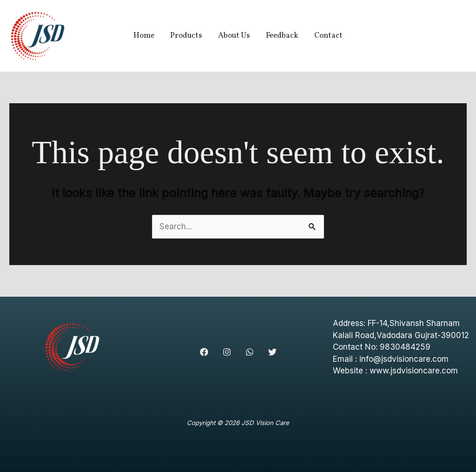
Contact (328, 36)
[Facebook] (204, 352)
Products (186, 36)
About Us (234, 36)
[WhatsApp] (250, 352)
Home (144, 36)
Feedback (282, 36)
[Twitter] (272, 352)
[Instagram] (227, 352)
